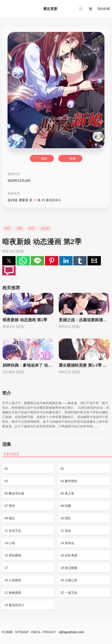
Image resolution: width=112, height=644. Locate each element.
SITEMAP (22, 632)
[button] (81, 9)
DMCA (36, 632)
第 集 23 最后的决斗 (45, 200)
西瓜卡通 (18, 9)
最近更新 (50, 9)
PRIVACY (49, 632)
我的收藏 (104, 9)
